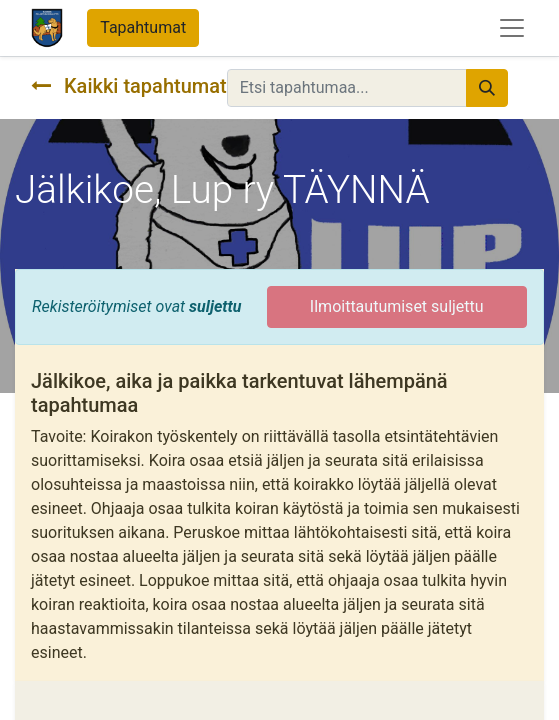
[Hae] (487, 88)
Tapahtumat (143, 27)
